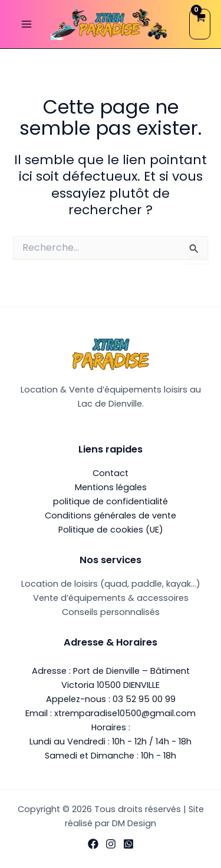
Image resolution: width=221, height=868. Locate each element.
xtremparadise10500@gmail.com (125, 713)
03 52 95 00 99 (144, 699)
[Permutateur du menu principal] (27, 24)
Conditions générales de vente (111, 516)
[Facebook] (93, 844)
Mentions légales (111, 487)
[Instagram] (111, 844)
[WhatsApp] (128, 844)
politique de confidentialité (111, 501)
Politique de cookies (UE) (111, 530)
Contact (111, 473)
